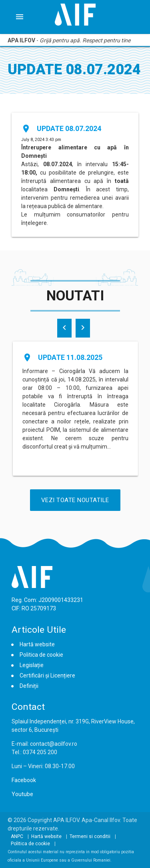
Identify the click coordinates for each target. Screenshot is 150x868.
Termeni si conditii (90, 836)
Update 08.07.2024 (69, 128)
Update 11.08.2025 (70, 357)
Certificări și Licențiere (47, 675)
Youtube (22, 794)
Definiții (29, 686)
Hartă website (37, 644)
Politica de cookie (41, 655)
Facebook (24, 780)
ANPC (17, 836)
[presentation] (64, 328)
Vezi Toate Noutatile (75, 500)
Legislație (32, 665)
